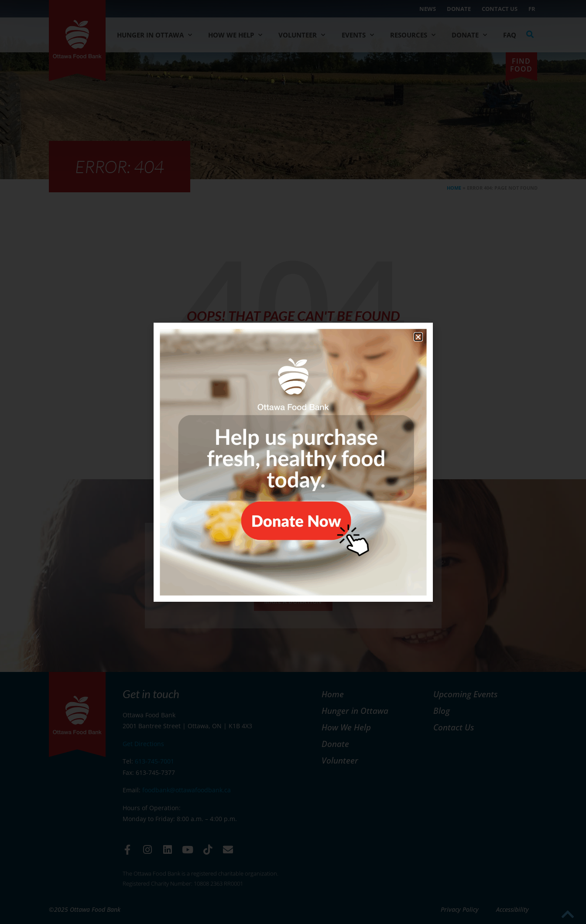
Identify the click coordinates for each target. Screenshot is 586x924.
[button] (418, 337)
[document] (293, 462)
